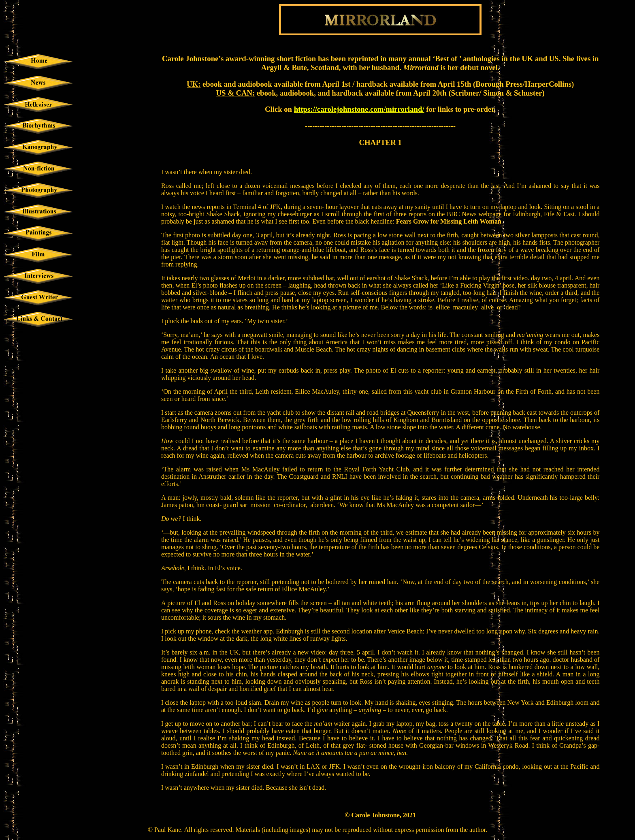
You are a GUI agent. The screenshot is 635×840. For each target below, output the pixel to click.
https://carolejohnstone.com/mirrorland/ (359, 109)
